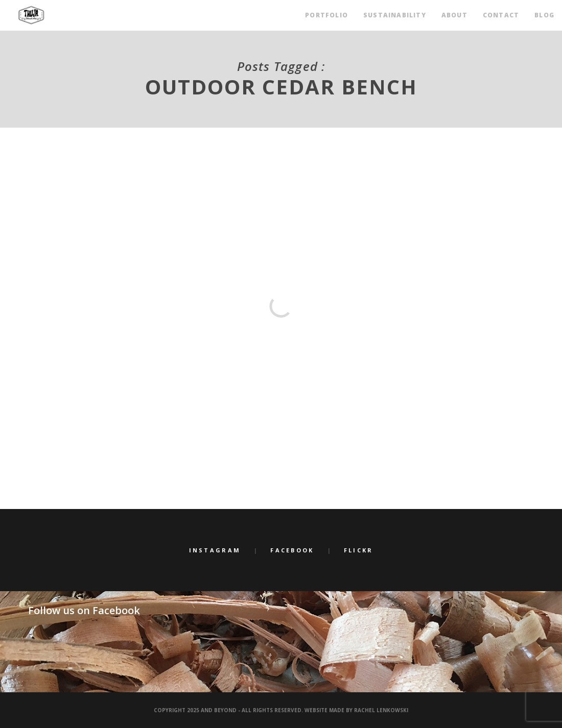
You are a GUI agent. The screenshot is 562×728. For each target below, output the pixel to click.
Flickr (359, 550)
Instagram (215, 550)
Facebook (292, 550)
